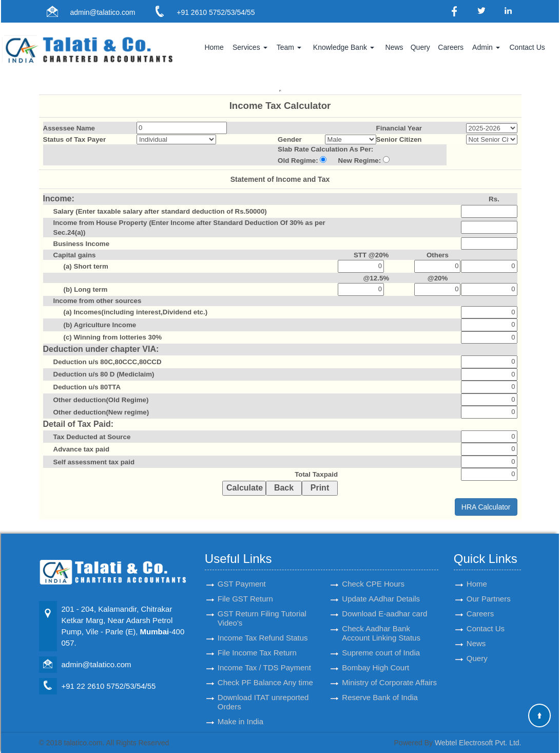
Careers (451, 47)
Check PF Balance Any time (265, 673)
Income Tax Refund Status (263, 628)
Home (214, 47)
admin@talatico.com (102, 12)
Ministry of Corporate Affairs (389, 673)
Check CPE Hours (373, 575)
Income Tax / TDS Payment (264, 658)
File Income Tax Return (257, 643)
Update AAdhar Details (381, 589)
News (394, 47)
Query (420, 47)
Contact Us (527, 47)
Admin (486, 47)
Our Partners (489, 589)
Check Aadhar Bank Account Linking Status (381, 624)
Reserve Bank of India (380, 688)
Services (250, 47)
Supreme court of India (381, 643)
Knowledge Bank (344, 47)
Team (289, 47)
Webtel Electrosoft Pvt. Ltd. (478, 743)
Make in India (240, 712)
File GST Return (245, 589)
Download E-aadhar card (384, 604)
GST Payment (242, 575)
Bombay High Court (375, 658)
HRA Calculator (486, 507)
